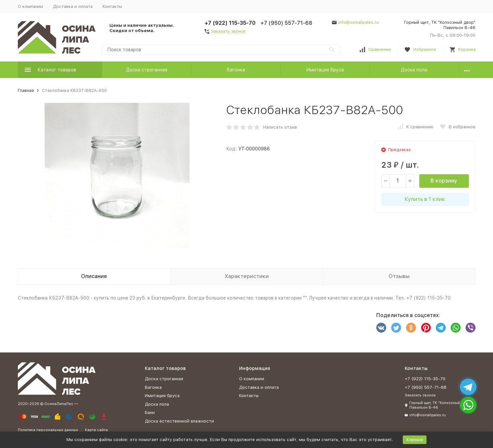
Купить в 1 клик (425, 199)
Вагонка (236, 70)
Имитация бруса (325, 70)
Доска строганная (147, 70)
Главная (26, 90)
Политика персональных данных (48, 430)
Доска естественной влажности (179, 421)
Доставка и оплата (73, 6)
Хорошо (415, 440)
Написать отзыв (280, 127)
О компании (30, 6)
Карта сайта (96, 430)
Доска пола (414, 70)
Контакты (112, 6)
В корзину (444, 181)
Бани (150, 412)
